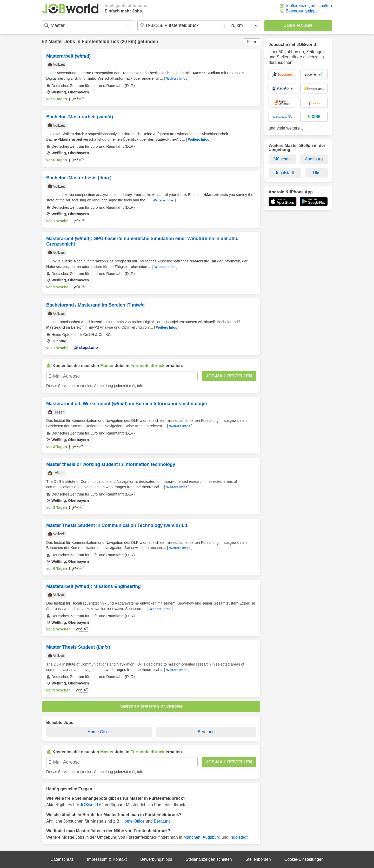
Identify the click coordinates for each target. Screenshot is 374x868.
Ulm (317, 173)
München (192, 837)
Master (56, 42)
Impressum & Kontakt (107, 859)
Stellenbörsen (258, 859)
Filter (252, 42)
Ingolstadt (239, 837)
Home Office (99, 732)
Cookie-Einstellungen (304, 859)
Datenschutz (62, 859)
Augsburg (212, 837)
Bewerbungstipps (302, 11)
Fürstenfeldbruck (101, 42)
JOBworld (89, 805)
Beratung (206, 732)
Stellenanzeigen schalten (309, 6)
